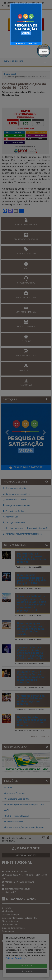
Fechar (44, 52)
